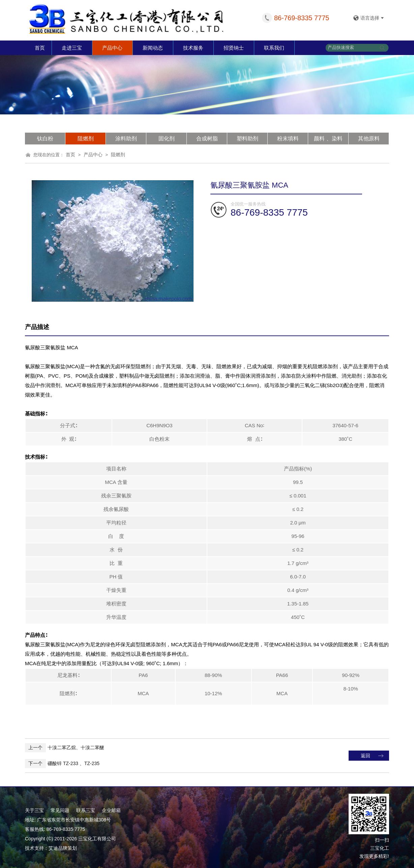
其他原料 (369, 139)
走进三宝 (72, 48)
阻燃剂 (86, 139)
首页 (40, 48)
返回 (365, 756)
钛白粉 (45, 139)
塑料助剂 (247, 139)
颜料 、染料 (328, 139)
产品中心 (112, 48)
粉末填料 (288, 139)
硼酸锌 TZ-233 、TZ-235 (62, 763)
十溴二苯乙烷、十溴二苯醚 (65, 748)
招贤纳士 (234, 48)
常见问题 (60, 810)
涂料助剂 (126, 139)
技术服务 (193, 48)
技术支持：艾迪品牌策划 (51, 848)
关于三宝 (34, 810)
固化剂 (167, 139)
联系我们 (274, 48)
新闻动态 (153, 48)
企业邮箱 (111, 810)
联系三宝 (86, 810)
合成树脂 (207, 139)
